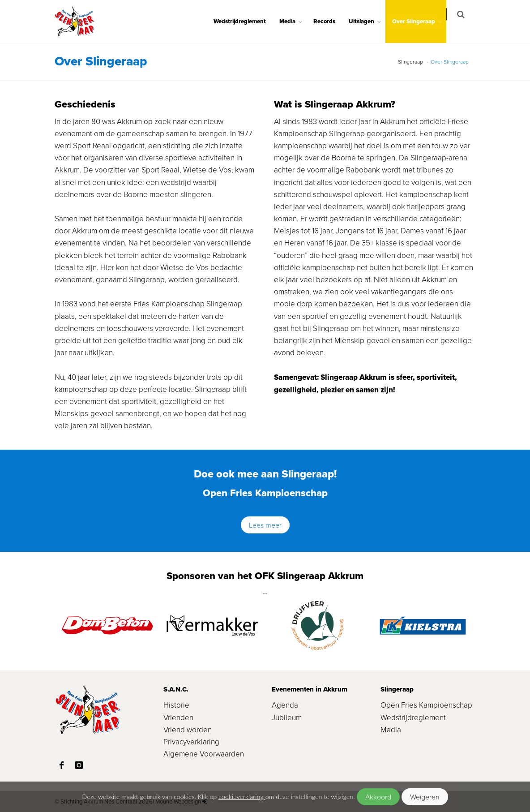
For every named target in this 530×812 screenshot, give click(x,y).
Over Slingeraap (419, 21)
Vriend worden (188, 729)
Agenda (285, 705)
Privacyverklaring (191, 741)
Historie (176, 705)
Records (330, 21)
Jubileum (287, 717)
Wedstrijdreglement (246, 21)
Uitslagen (367, 21)
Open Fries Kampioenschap (426, 705)
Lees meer (265, 525)
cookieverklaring (242, 797)
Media (293, 21)
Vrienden (178, 717)
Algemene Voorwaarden (204, 754)
